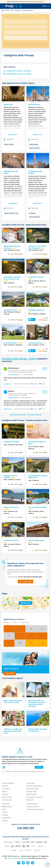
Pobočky (5, 812)
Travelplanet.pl (23, 858)
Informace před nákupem (34, 786)
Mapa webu (30, 800)
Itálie (12, 10)
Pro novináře (6, 804)
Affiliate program (7, 807)
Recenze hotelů (7, 797)
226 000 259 (26, 828)
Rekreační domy (7, 800)
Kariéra (4, 809)
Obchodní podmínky (33, 789)
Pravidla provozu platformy (35, 809)
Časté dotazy (31, 783)
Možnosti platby (32, 794)
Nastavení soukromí (33, 807)
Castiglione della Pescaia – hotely (18, 359)
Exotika (4, 792)
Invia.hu (14, 858)
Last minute (6, 789)
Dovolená (7, 10)
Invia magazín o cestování (35, 797)
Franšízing (5, 815)
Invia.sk (9, 858)
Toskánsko (18, 10)
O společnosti (6, 818)
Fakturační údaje (31, 792)
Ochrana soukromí (32, 804)
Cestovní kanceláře (8, 783)
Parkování (5, 794)
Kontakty (5, 821)
